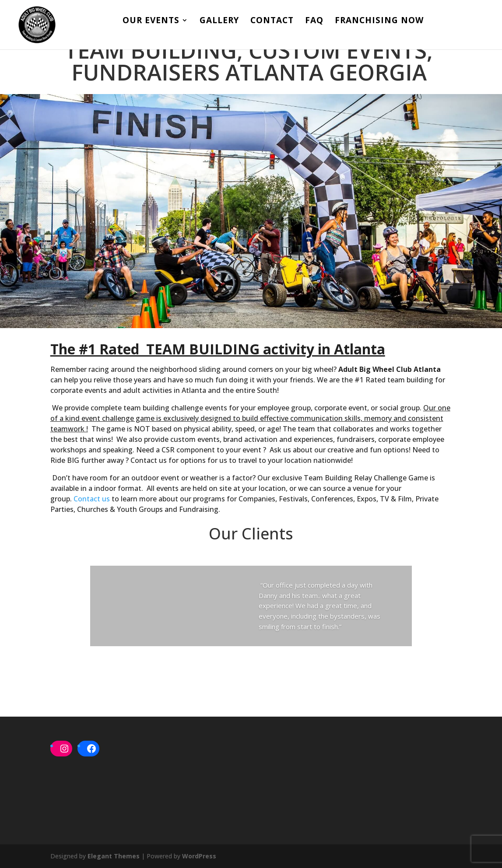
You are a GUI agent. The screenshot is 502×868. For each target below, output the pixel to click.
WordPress (199, 856)
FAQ (314, 22)
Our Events (151, 22)
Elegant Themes (114, 856)
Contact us (92, 499)
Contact (272, 22)
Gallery (219, 22)
